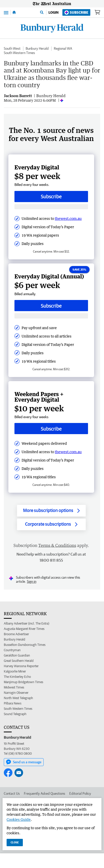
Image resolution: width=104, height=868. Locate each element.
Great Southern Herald (19, 661)
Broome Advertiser (16, 634)
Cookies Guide (19, 819)
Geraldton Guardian (17, 655)
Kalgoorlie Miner (15, 671)
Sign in (32, 581)
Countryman (12, 650)
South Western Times (19, 53)
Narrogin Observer (16, 693)
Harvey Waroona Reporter (21, 666)
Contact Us (12, 793)
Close (15, 842)
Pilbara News (13, 703)
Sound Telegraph (15, 714)
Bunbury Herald (37, 48)
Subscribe (76, 13)
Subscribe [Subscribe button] (51, 196)
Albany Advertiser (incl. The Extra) (27, 623)
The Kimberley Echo (17, 677)
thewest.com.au (68, 218)
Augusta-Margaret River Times (24, 629)
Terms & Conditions (57, 545)
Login (54, 12)
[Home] (14, 12)
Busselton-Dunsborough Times (25, 645)
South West (12, 48)
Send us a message (24, 762)
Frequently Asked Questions (45, 793)
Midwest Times (14, 687)
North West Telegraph (18, 698)
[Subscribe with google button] (51, 207)
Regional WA (63, 48)
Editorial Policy (80, 793)
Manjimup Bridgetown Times (23, 682)
